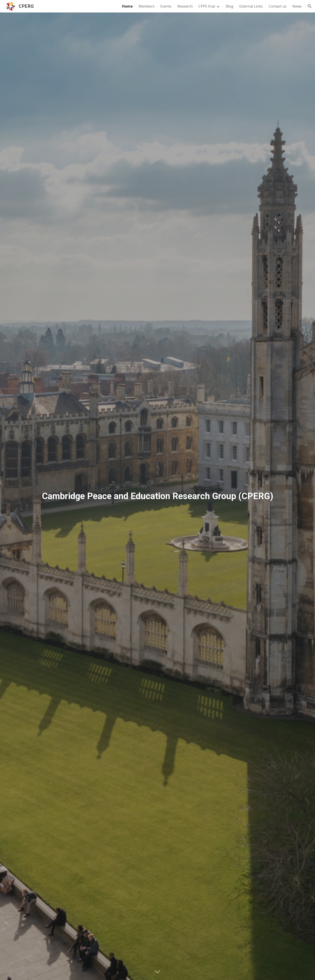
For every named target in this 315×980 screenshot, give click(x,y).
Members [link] (147, 6)
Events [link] (166, 6)
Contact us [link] (278, 6)
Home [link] (127, 6)
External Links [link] (251, 6)
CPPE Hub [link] (207, 6)
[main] (157, 496)
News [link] (297, 6)
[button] (310, 6)
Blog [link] (230, 6)
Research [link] (185, 6)
